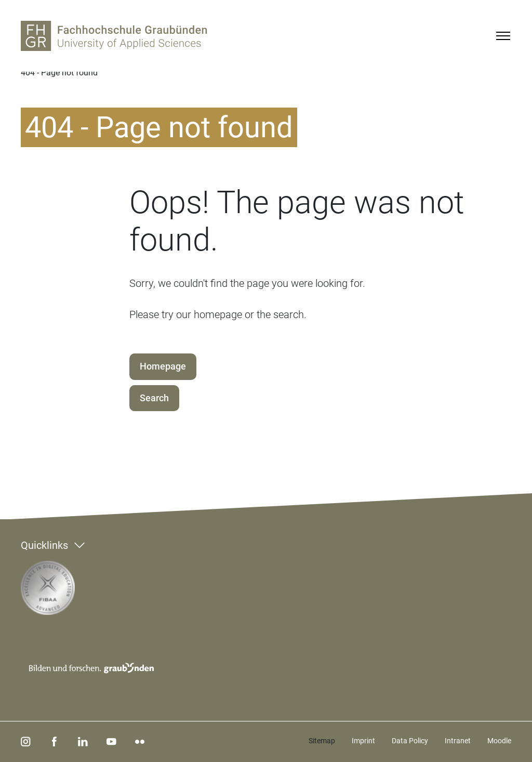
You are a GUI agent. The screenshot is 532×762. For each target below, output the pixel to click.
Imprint (363, 741)
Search (154, 398)
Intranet (458, 741)
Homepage (163, 366)
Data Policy (410, 741)
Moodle (499, 741)
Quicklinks (44, 545)
